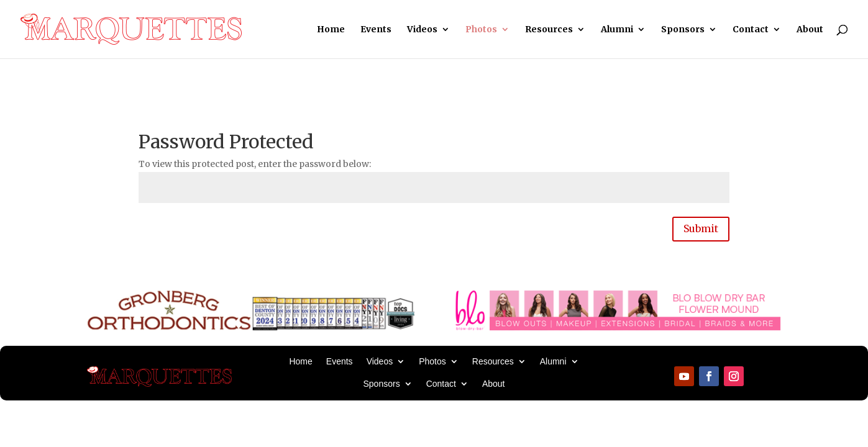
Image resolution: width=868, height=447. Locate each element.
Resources (549, 30)
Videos (422, 30)
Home (331, 30)
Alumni (617, 30)
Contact (751, 30)
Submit (701, 228)
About (810, 30)
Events (376, 30)
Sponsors (683, 30)
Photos (481, 30)
